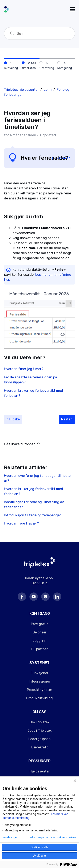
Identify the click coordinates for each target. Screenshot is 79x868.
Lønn (48, 90)
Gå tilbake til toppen (22, 444)
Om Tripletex (40, 722)
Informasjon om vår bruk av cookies (53, 837)
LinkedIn (57, 597)
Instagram (45, 597)
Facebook (22, 597)
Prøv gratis (39, 624)
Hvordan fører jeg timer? (24, 369)
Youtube (34, 597)
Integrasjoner (39, 681)
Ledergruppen (39, 739)
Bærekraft (40, 747)
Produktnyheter (39, 690)
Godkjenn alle (39, 847)
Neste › (67, 419)
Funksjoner (39, 673)
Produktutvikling (39, 698)
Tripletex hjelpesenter (21, 90)
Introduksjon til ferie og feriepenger (32, 515)
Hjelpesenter (39, 771)
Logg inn (39, 641)
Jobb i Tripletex (40, 731)
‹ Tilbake (13, 419)
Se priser (40, 632)
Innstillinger (10, 837)
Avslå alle (39, 856)
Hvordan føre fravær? (21, 523)
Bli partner (40, 649)
